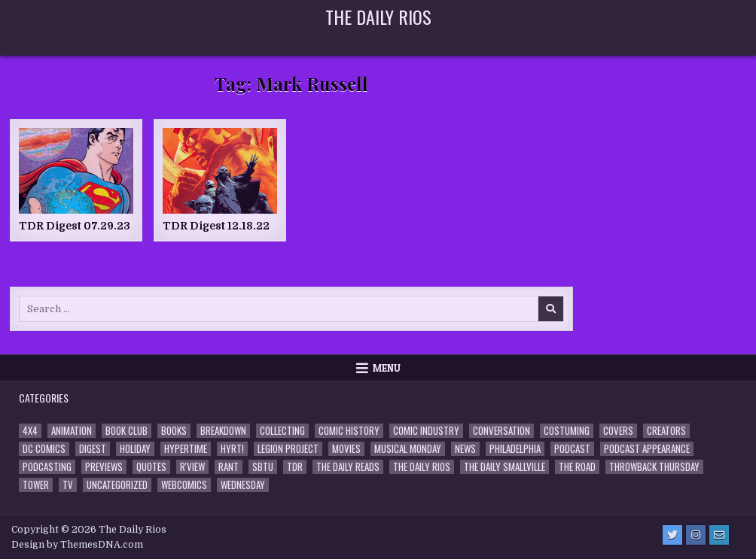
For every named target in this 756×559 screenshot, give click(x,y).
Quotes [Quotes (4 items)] (151, 467)
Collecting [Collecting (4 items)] (282, 431)
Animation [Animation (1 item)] (72, 431)
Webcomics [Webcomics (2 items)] (184, 485)
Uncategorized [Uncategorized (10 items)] (117, 485)
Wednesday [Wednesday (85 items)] (243, 485)
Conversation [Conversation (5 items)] (501, 431)
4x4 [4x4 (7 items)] (30, 431)
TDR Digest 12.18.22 (216, 226)
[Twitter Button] (672, 535)
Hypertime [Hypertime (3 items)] (186, 449)
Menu (387, 368)
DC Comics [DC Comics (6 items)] (44, 449)
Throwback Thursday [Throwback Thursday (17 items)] (654, 467)
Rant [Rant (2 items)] (229, 467)
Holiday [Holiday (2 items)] (135, 449)
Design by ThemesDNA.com (77, 545)
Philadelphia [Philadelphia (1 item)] (515, 449)
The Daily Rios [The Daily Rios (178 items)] (422, 467)
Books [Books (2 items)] (174, 431)
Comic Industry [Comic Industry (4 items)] (426, 431)
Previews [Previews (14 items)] (104, 467)
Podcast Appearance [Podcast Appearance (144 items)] (647, 449)
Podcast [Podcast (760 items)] (572, 449)
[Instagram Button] (696, 535)
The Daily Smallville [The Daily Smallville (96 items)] (505, 467)
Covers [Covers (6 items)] (618, 431)
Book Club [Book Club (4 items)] (127, 431)
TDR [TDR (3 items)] (295, 467)
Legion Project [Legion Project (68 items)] (288, 449)
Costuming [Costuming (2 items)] (567, 431)
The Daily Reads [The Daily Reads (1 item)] (348, 467)
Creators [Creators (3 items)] (666, 431)
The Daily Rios (378, 17)
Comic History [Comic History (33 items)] (349, 431)
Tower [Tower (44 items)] (36, 485)
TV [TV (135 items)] (68, 485)
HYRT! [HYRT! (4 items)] (232, 449)
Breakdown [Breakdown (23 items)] (223, 431)
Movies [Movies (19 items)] (346, 449)
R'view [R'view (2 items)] (192, 467)
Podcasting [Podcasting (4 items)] (47, 467)
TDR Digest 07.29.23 (75, 226)
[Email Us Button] (719, 535)
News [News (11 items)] (465, 449)
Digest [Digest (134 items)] (93, 449)
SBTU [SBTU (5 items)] (263, 467)
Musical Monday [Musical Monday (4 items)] (408, 449)
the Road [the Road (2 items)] (577, 467)
